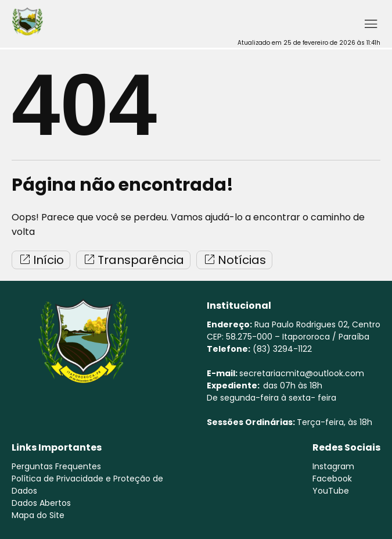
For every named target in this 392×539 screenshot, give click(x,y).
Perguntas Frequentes (56, 466)
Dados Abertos (41, 503)
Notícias (234, 260)
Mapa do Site (38, 515)
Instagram (333, 466)
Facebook (332, 479)
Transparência (133, 260)
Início (41, 260)
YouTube (331, 491)
